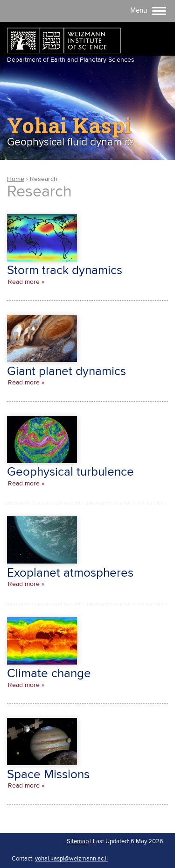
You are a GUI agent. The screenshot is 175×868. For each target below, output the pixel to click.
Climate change (49, 674)
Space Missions (48, 775)
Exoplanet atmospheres (70, 573)
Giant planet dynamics (66, 372)
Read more (24, 282)
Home (16, 179)
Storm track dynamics (65, 271)
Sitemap (78, 841)
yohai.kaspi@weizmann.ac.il (71, 859)
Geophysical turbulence (70, 472)
